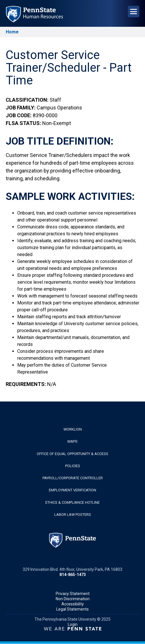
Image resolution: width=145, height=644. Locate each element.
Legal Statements (72, 609)
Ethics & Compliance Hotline (72, 502)
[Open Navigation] (134, 12)
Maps (72, 441)
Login (73, 624)
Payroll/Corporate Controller (73, 478)
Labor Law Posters (73, 515)
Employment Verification (72, 490)
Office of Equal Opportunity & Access (72, 454)
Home (12, 32)
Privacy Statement (73, 594)
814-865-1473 (73, 575)
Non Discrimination (73, 599)
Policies (73, 466)
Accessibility (73, 604)
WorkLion (73, 429)
